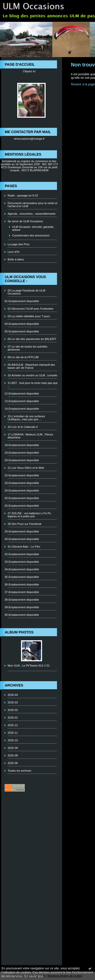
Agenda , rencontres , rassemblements (32, 214)
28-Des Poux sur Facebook (24, 524)
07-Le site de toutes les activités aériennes (27, 348)
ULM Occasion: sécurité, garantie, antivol (33, 228)
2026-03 (13, 702)
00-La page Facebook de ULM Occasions (26, 292)
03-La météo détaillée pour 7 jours (29, 316)
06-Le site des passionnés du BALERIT (32, 339)
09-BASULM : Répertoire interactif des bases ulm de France (31, 366)
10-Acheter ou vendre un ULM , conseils (32, 375)
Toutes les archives (20, 771)
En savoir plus (34, 976)
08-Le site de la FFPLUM (23, 357)
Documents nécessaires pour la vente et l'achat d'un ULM (32, 205)
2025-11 (13, 733)
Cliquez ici (29, 71)
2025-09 (13, 748)
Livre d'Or (14, 252)
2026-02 (13, 710)
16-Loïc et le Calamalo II (23, 427)
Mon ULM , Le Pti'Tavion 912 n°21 (29, 666)
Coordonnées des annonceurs (31, 235)
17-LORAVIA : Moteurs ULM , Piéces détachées (30, 436)
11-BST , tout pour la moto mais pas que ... (33, 384)
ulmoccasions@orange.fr (29, 139)
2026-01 (13, 718)
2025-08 (13, 755)
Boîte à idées (16, 259)
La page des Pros (18, 244)
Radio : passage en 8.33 (23, 195)
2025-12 (13, 725)
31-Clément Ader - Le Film (24, 547)
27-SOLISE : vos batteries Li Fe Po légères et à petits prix (29, 515)
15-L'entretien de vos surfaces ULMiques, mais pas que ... (26, 418)
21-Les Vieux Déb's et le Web (26, 468)
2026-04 (13, 695)
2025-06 (13, 763)
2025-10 (13, 740)
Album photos (19, 632)
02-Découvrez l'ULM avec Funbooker (31, 309)
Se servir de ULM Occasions (25, 221)
